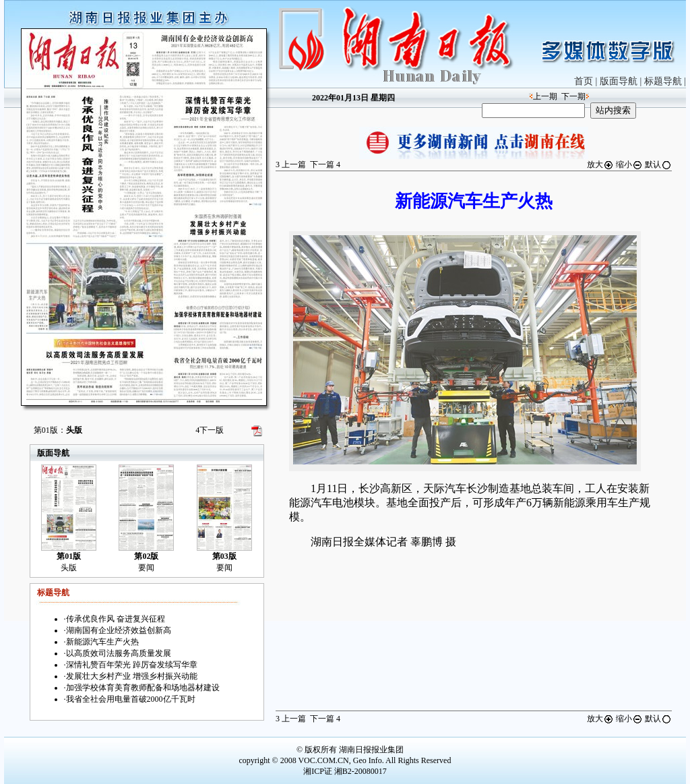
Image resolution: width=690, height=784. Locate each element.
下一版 (210, 430)
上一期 (545, 96)
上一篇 (291, 164)
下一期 (573, 96)
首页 (584, 81)
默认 (658, 164)
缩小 (629, 164)
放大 (600, 164)
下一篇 (325, 164)
